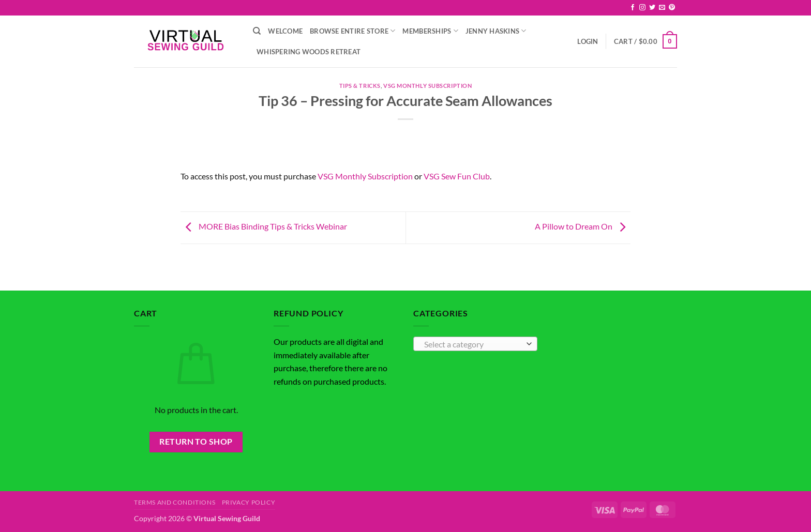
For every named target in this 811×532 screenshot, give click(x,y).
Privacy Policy (249, 502)
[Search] (257, 31)
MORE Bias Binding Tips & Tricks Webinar (264, 227)
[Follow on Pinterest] (672, 8)
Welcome (285, 31)
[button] (588, 41)
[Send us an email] (662, 8)
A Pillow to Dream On (583, 227)
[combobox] (475, 344)
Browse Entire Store (352, 31)
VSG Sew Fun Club (457, 176)
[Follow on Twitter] (652, 8)
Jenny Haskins (496, 31)
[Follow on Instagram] (642, 8)
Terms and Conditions (175, 502)
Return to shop (196, 442)
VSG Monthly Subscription (427, 86)
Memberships (430, 31)
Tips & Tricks (360, 86)
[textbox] (473, 344)
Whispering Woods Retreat (309, 52)
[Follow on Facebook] (633, 8)
